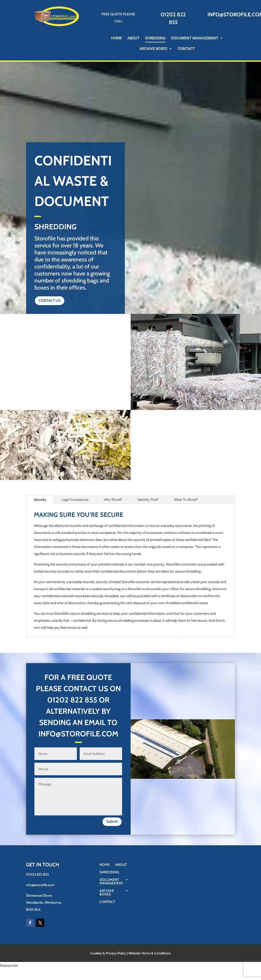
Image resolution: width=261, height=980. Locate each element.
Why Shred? (113, 500)
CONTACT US (50, 301)
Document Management (195, 38)
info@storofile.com (40, 885)
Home (117, 38)
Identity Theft (148, 500)
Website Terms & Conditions (150, 953)
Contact (186, 49)
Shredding (155, 38)
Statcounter (9, 965)
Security (40, 500)
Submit (112, 821)
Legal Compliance (75, 500)
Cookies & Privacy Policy (108, 953)
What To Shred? (186, 500)
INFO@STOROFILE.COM (78, 734)
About (133, 38)
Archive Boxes (153, 49)
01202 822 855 (72, 700)
